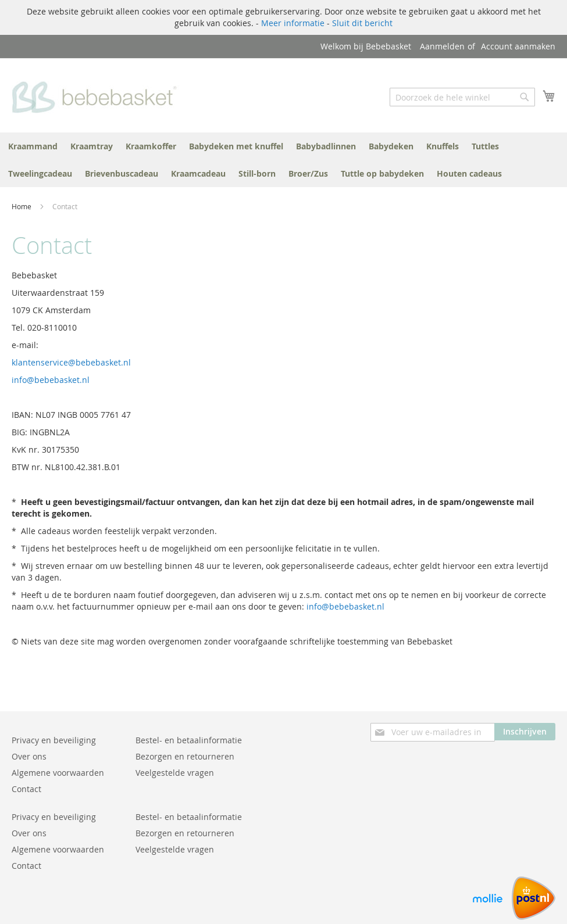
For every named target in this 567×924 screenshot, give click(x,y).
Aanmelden (442, 46)
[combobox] (462, 97)
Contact (26, 789)
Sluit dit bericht (362, 23)
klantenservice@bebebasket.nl (71, 362)
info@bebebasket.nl (51, 380)
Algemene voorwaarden (58, 773)
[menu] (283, 160)
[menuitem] (33, 146)
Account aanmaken (518, 46)
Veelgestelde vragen (175, 773)
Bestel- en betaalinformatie (189, 740)
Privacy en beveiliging (54, 740)
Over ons (29, 756)
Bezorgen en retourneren (185, 756)
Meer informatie (293, 23)
